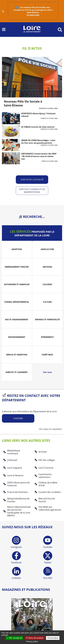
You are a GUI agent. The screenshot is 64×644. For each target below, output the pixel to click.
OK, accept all (14, 638)
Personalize (53, 638)
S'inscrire (18, 418)
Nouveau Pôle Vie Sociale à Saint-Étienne (23, 103)
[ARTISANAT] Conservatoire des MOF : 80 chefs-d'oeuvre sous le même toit (39, 156)
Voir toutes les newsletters (51, 429)
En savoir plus (33, 15)
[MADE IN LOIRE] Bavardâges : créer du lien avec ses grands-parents (38, 142)
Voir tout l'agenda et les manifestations (32, 190)
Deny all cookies (35, 638)
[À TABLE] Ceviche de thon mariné (38, 127)
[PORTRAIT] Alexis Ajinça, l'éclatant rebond (38, 115)
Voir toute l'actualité (32, 180)
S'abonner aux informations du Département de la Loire (29, 411)
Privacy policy (32, 641)
